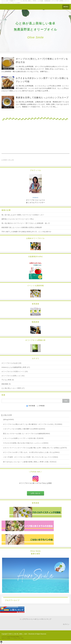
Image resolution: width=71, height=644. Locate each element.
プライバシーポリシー (33, 619)
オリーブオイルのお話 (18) (11, 363)
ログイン (66, 624)
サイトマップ (46, 619)
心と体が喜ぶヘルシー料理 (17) (13, 388)
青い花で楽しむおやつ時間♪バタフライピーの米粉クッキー (23, 215)
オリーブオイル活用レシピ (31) (13, 376)
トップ (22, 619)
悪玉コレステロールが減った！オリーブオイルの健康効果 (27, 434)
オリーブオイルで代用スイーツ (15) (15, 371)
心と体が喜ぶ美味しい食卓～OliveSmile (23, 634)
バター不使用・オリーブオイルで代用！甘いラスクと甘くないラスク (31, 457)
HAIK (22, 638)
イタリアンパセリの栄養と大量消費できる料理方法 (24, 429)
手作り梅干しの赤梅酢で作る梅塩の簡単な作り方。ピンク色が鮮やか (26, 232)
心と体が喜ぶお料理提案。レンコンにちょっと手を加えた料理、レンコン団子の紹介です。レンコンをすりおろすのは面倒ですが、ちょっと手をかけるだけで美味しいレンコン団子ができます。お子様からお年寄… (35, 88)
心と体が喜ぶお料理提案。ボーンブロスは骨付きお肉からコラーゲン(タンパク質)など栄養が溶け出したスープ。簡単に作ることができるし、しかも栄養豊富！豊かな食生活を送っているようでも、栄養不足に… (35, 69)
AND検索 (31, 406)
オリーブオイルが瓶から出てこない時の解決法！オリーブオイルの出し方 (33, 424)
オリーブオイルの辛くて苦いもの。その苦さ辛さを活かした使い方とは (31, 452)
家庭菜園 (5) (6, 384)
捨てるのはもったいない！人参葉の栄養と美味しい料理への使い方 (30, 462)
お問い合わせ (35, 493)
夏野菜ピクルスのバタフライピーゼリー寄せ (18, 219)
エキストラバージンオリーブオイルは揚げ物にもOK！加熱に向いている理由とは (35, 448)
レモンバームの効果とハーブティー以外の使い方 (23, 438)
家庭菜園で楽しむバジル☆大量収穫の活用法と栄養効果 (22, 227)
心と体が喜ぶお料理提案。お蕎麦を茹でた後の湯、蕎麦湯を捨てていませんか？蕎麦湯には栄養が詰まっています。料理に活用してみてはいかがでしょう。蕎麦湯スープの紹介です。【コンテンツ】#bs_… (42, 104)
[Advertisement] (35, 139)
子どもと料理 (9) (8, 380)
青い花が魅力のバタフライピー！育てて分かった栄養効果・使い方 (26, 223)
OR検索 (41, 406)
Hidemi (35, 197)
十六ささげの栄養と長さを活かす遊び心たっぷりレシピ (26, 443)
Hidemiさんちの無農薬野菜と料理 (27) (16, 367)
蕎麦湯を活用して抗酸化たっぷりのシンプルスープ (42, 98)
